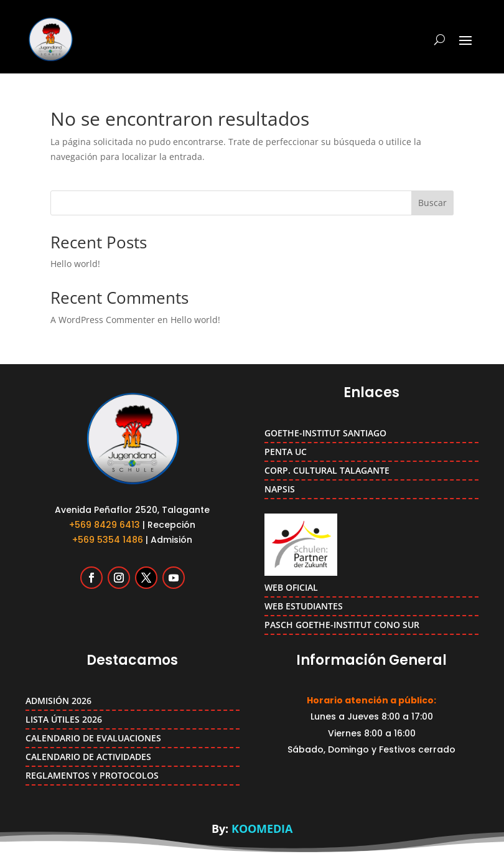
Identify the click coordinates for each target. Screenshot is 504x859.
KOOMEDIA (262, 828)
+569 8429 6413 (105, 525)
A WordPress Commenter (103, 320)
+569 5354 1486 (108, 540)
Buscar (432, 203)
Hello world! (75, 264)
